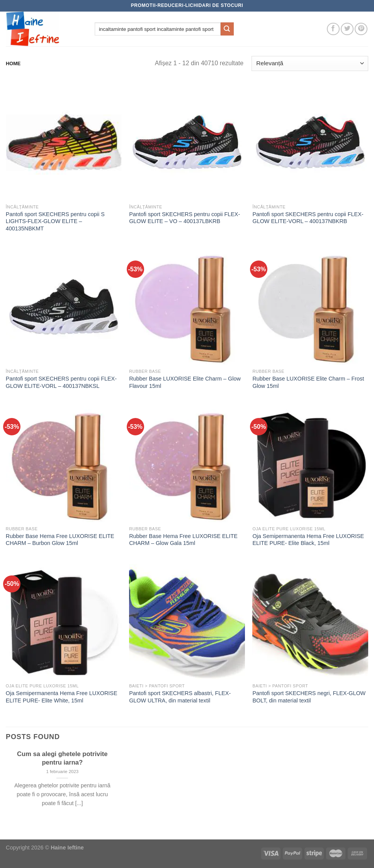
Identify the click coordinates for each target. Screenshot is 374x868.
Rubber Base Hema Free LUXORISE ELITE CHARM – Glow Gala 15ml (183, 540)
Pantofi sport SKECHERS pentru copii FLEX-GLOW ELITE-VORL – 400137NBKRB (308, 218)
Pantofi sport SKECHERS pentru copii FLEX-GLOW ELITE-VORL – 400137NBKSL (61, 382)
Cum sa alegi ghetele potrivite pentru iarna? (62, 758)
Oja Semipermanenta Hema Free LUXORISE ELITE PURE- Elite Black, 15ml (308, 540)
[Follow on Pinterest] (361, 29)
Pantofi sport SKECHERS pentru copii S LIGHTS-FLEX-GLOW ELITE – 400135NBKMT (55, 221)
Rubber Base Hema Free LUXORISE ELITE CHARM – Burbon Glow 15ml (60, 540)
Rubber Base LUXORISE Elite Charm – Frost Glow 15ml (308, 382)
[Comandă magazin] (310, 63)
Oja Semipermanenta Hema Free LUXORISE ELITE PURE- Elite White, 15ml (62, 697)
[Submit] (227, 29)
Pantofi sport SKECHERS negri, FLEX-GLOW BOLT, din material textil (309, 697)
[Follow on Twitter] (347, 29)
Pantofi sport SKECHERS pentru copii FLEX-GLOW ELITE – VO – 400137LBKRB (184, 218)
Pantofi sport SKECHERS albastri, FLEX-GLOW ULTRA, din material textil (180, 697)
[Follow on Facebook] (333, 29)
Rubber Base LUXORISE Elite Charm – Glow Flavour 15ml (185, 382)
